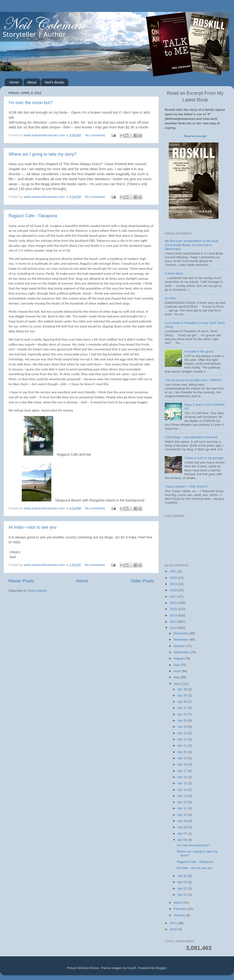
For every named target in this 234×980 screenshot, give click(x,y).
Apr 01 (183, 895)
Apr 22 (183, 739)
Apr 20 (183, 752)
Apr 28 (183, 702)
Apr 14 (183, 790)
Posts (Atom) (37, 591)
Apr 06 (183, 840)
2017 (174, 597)
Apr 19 (183, 758)
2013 (174, 622)
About (32, 82)
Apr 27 (183, 708)
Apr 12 (183, 802)
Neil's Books (54, 82)
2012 (174, 628)
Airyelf (132, 968)
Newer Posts (21, 581)
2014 (174, 615)
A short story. (174, 273)
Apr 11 (183, 808)
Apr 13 (183, 796)
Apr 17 (183, 771)
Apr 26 (183, 714)
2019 (174, 584)
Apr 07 (183, 834)
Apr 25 (183, 720)
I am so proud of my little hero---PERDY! (194, 380)
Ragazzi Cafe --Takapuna (33, 216)
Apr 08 (183, 827)
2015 (174, 609)
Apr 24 (183, 727)
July (177, 665)
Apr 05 (183, 876)
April (177, 684)
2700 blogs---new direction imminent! (191, 437)
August (179, 658)
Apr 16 (183, 777)
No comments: (96, 135)
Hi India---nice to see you (32, 527)
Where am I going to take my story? (43, 154)
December (181, 633)
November (181, 640)
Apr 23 (183, 733)
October (180, 646)
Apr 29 (183, 695)
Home (14, 82)
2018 (174, 590)
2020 (174, 578)
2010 (174, 929)
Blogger (161, 968)
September (182, 652)
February (181, 909)
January (180, 915)
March (178, 903)
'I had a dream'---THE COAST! (187, 487)
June (178, 671)
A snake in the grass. (199, 351)
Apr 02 (183, 888)
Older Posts (142, 581)
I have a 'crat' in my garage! (204, 458)
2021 (174, 571)
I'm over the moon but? (31, 103)
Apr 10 (183, 815)
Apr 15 (183, 783)
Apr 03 (183, 882)
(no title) (171, 298)
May (177, 677)
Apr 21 (183, 746)
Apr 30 (183, 689)
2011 (174, 923)
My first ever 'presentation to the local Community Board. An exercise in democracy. (191, 245)
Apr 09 (183, 821)
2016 (174, 603)
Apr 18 (183, 764)
